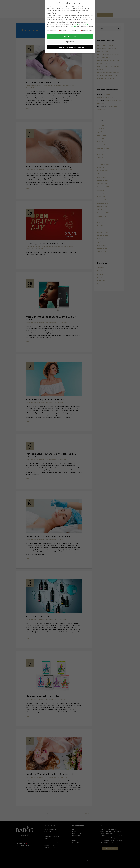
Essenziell (51, 30)
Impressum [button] (80, 51)
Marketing (73, 30)
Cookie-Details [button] (61, 51)
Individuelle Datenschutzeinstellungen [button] (70, 47)
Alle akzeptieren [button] (70, 36)
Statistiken (62, 30)
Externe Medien (86, 30)
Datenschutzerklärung (81, 24)
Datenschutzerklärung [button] (71, 51)
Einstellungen (73, 26)
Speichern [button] (70, 42)
